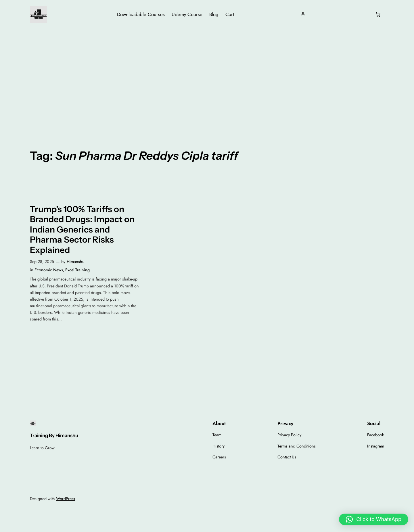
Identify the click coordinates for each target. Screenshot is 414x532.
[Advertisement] (207, 74)
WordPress (66, 499)
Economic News (49, 270)
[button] (374, 519)
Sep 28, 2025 (42, 262)
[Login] (303, 14)
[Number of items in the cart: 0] (378, 14)
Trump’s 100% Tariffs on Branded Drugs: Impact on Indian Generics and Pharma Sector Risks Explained (82, 229)
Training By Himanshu (54, 435)
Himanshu (76, 262)
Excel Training (77, 270)
